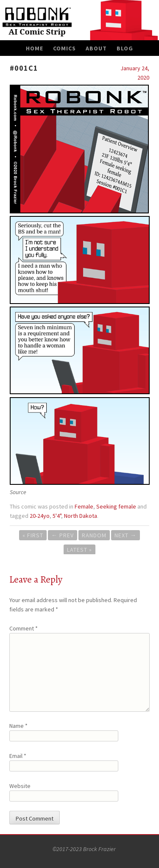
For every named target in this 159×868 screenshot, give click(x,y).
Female (84, 506)
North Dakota (81, 516)
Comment (24, 628)
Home (35, 48)
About (96, 48)
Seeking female (116, 506)
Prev (63, 535)
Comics (64, 48)
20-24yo (40, 516)
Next (126, 535)
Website (20, 786)
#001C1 (24, 68)
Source (18, 492)
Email (18, 756)
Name (18, 726)
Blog (125, 48)
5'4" (57, 516)
